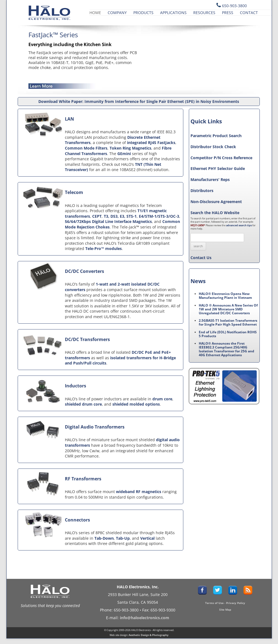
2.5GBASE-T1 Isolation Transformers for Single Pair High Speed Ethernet (228, 322)
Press (228, 13)
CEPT (97, 216)
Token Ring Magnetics (130, 148)
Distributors (202, 191)
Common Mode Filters (86, 148)
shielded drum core (83, 404)
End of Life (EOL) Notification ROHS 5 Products (228, 334)
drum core (162, 399)
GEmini (124, 154)
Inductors (76, 386)
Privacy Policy (236, 603)
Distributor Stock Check (213, 147)
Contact (249, 13)
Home (95, 13)
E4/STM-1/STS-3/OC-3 (159, 216)
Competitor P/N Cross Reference (221, 158)
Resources (204, 13)
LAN (69, 119)
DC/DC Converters (84, 271)
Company (117, 13)
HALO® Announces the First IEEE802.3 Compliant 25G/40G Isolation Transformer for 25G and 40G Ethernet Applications (227, 349)
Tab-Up (123, 538)
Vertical (147, 538)
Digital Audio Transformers (95, 427)
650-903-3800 (234, 6)
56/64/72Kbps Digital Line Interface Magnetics (108, 221)
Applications (173, 13)
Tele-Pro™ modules (104, 248)
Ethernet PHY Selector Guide (218, 168)
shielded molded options (136, 404)
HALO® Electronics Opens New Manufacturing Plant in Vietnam (225, 296)
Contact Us (201, 258)
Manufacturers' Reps (210, 179)
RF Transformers (83, 479)
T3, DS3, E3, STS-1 (120, 216)
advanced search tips (239, 225)
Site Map (225, 610)
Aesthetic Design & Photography (149, 635)
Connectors (77, 520)
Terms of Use (214, 603)
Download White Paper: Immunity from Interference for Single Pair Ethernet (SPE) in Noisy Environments (139, 101)
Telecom (74, 192)
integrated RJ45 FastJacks (151, 143)
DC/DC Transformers (87, 339)
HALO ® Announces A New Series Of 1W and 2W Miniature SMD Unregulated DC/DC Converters (228, 309)
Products (143, 13)
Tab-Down (104, 538)
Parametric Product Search (216, 136)
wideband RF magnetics (139, 492)
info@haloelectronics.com (145, 618)
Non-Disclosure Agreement (216, 202)
